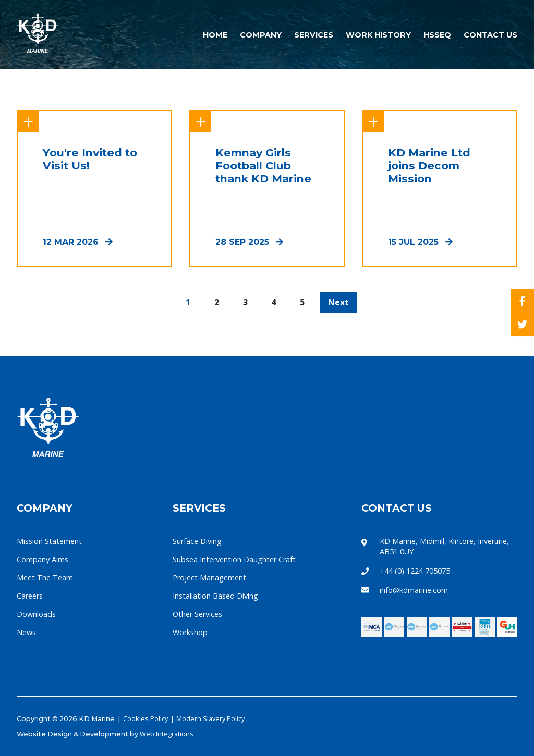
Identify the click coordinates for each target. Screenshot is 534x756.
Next (338, 302)
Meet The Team (45, 578)
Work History (379, 35)
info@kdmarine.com (414, 590)
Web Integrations (167, 734)
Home (216, 35)
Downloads (36, 614)
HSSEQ (438, 35)
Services (315, 35)
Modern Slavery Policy (210, 718)
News (26, 632)
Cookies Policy (145, 718)
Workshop (190, 632)
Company (262, 35)
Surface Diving (197, 541)
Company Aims (43, 559)
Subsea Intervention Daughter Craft (234, 559)
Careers (30, 596)
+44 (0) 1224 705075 (415, 571)
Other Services (197, 614)
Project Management (209, 578)
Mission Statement (49, 541)
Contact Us (490, 35)
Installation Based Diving (215, 596)
